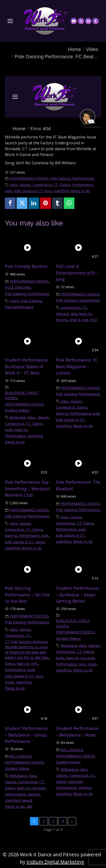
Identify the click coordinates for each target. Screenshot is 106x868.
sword (27, 800)
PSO (94, 320)
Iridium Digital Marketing (55, 862)
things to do (80, 191)
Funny (14, 301)
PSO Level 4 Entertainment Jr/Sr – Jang (77, 273)
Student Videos (17, 410)
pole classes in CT (28, 191)
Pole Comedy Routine (26, 266)
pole (8, 191)
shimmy (34, 794)
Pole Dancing (31, 301)
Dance (65, 185)
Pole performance (19, 307)
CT (56, 185)
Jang (74, 314)
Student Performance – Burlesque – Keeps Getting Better (77, 595)
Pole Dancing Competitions (78, 300)
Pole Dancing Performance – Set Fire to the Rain (27, 595)
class (14, 185)
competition (71, 308)
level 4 (75, 320)
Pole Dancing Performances (72, 178)
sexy (48, 191)
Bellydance (18, 776)
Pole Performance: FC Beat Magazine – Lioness (77, 366)
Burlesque (18, 417)
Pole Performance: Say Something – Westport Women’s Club (27, 488)
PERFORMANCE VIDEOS (29, 178)
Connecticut (42, 185)
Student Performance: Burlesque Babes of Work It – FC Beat (27, 366)
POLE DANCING (18, 287)
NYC (35, 664)
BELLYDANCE (21, 756)
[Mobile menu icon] (10, 21)
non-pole (87, 658)
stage (40, 542)
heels (9, 430)
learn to (85, 314)
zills (30, 806)
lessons (62, 320)
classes (25, 185)
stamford (61, 191)
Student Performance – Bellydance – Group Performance (26, 735)
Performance (83, 185)
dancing (62, 314)
